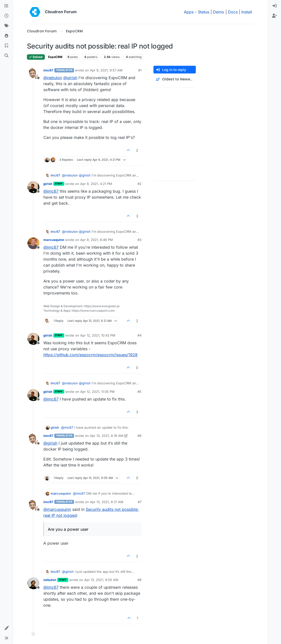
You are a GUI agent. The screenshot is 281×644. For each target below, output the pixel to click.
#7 (140, 502)
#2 (140, 184)
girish (48, 184)
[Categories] (6, 6)
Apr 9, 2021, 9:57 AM (106, 70)
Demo (219, 12)
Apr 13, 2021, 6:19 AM (107, 436)
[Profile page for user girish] (33, 187)
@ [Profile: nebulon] (53, 78)
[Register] (275, 16)
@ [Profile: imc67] (51, 191)
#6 (140, 436)
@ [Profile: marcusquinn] (57, 509)
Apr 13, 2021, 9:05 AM (101, 580)
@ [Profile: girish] (70, 78)
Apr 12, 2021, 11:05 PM (97, 392)
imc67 (48, 70)
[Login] (275, 6)
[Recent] (6, 16)
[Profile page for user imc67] (33, 74)
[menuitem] (275, 6)
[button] (6, 628)
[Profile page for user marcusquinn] (33, 243)
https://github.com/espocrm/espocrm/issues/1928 (90, 355)
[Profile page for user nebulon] (33, 583)
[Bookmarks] (6, 46)
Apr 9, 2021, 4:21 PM (96, 184)
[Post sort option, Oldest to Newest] (175, 79)
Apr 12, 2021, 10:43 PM (98, 335)
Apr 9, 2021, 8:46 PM (97, 240)
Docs (233, 12)
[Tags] (6, 26)
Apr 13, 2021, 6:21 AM (107, 502)
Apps (189, 12)
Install (247, 12)
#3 (140, 240)
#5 (140, 392)
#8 (140, 580)
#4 (140, 335)
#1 (140, 70)
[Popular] (6, 36)
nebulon (50, 580)
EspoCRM (55, 57)
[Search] (6, 56)
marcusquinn (54, 240)
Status (204, 12)
